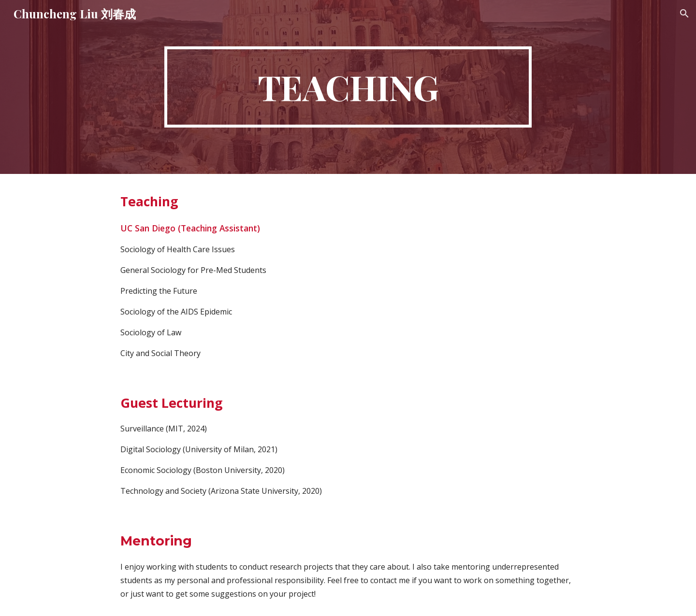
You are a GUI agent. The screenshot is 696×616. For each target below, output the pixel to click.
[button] (684, 14)
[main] (348, 87)
